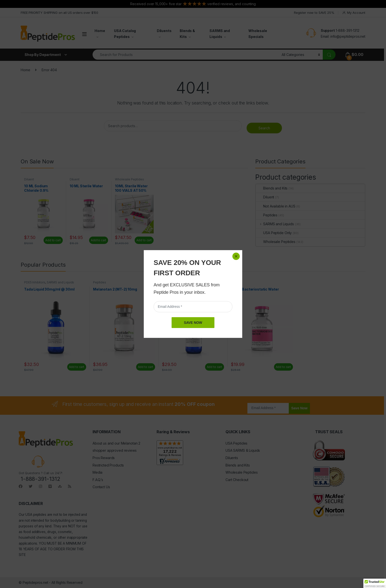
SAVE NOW (193, 117)
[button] (375, 583)
